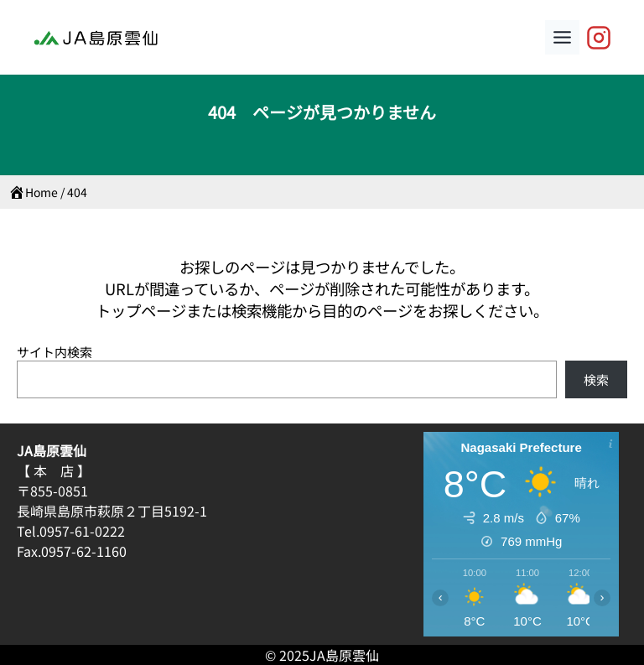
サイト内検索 (55, 352)
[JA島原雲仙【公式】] (599, 38)
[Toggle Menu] (562, 37)
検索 (596, 379)
